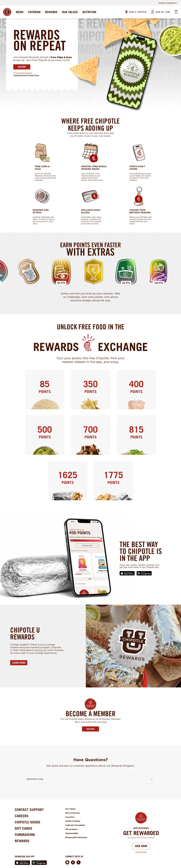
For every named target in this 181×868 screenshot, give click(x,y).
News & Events (72, 813)
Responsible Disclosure (76, 837)
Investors (70, 817)
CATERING (34, 12)
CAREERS (22, 816)
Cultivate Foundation (75, 825)
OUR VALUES (70, 12)
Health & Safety (73, 821)
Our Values (71, 809)
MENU (20, 12)
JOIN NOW (22, 67)
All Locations (71, 829)
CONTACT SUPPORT (29, 810)
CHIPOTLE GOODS (28, 822)
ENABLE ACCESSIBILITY (168, 3)
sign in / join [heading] (163, 12)
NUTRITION (89, 12)
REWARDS (51, 12)
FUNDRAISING (25, 835)
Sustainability (72, 833)
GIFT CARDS (24, 828)
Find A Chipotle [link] (138, 12)
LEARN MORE (19, 663)
